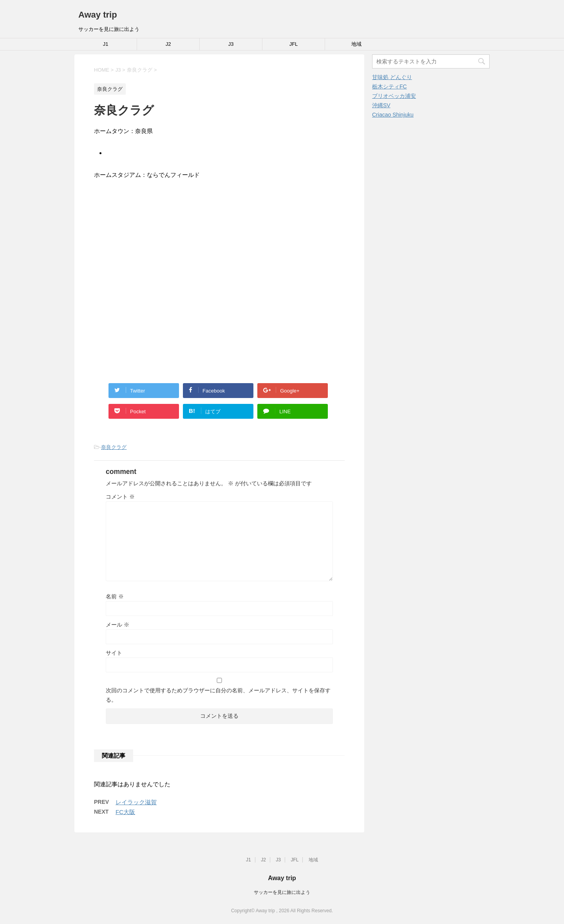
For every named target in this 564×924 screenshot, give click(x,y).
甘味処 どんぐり (392, 77)
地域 (356, 44)
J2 (168, 44)
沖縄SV (381, 105)
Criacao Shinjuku (393, 115)
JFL (294, 44)
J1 (106, 44)
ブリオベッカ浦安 (394, 96)
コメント (120, 497)
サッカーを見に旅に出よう (282, 892)
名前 (115, 596)
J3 (231, 44)
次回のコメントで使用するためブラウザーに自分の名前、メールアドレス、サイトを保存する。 (218, 695)
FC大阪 (125, 812)
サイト (114, 653)
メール (117, 625)
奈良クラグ (114, 447)
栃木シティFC (390, 86)
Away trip (98, 15)
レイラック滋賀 (136, 802)
